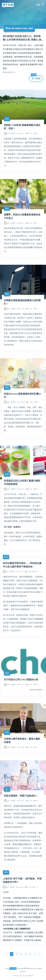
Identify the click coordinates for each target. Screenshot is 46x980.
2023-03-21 (18, 223)
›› (39, 954)
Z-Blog (21, 976)
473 (29, 684)
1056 (29, 402)
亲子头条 (8, 5)
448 (28, 572)
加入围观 (36, 78)
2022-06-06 (18, 747)
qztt (9, 133)
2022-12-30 (18, 309)
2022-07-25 (17, 572)
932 (29, 223)
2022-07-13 (18, 684)
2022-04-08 (17, 887)
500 (29, 801)
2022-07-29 (18, 489)
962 (29, 309)
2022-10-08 (18, 402)
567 (29, 489)
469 (29, 747)
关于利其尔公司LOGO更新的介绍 (21, 680)
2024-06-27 (18, 133)
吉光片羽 (31, 976)
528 (28, 887)
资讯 (7, 119)
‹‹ (7, 954)
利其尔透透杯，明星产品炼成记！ (21, 796)
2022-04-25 (18, 801)
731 (29, 133)
